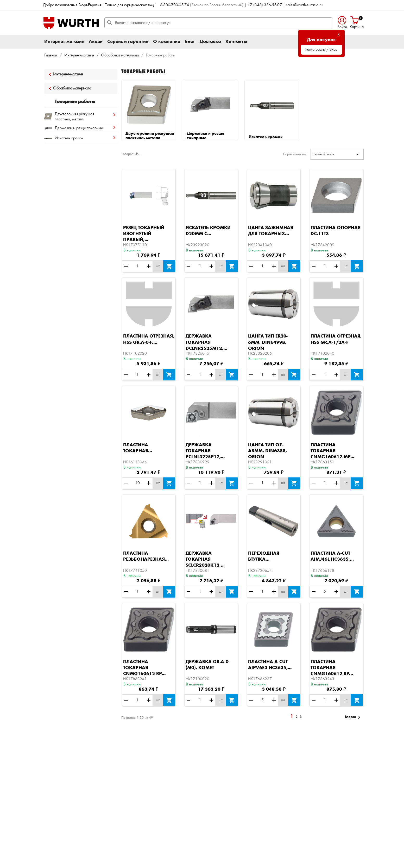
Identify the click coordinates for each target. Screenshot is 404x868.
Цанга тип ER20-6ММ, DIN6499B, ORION (268, 342)
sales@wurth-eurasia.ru (304, 5)
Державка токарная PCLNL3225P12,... (205, 451)
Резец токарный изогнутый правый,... (144, 234)
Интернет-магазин (64, 42)
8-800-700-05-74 (175, 5)
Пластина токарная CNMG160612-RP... (144, 668)
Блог (190, 42)
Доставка (210, 42)
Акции (96, 42)
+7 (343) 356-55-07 (265, 5)
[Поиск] (218, 23)
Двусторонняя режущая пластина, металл (150, 136)
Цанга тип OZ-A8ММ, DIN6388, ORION (267, 451)
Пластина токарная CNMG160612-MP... (332, 451)
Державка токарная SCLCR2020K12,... (205, 559)
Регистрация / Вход (321, 50)
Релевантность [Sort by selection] (337, 154)
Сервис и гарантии (128, 42)
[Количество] (137, 266)
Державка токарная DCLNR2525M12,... (206, 342)
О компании (167, 42)
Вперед (353, 717)
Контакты (236, 42)
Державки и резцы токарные (205, 136)
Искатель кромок (266, 137)
